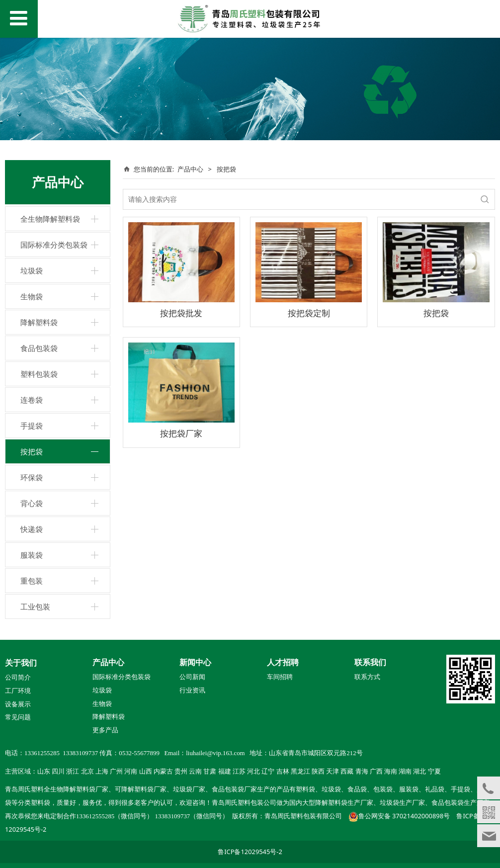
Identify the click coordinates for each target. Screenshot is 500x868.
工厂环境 (18, 691)
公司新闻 (192, 677)
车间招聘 (280, 677)
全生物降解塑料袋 (50, 219)
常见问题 (18, 717)
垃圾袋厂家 (189, 789)
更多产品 (105, 730)
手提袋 (32, 426)
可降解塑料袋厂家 (141, 789)
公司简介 (18, 678)
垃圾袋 (32, 270)
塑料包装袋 (39, 374)
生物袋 (32, 296)
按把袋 (32, 451)
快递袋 (32, 529)
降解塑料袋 (39, 322)
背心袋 (32, 503)
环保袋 (32, 477)
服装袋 (32, 555)
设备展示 (18, 704)
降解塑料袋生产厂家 (344, 803)
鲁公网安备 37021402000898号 (404, 816)
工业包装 (35, 607)
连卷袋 (32, 400)
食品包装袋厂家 (234, 789)
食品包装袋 (39, 348)
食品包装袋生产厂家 (460, 803)
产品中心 (190, 169)
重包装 (32, 581)
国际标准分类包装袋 (54, 245)
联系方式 (367, 677)
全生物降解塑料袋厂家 (76, 789)
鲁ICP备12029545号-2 (250, 852)
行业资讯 (192, 691)
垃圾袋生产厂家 (402, 803)
